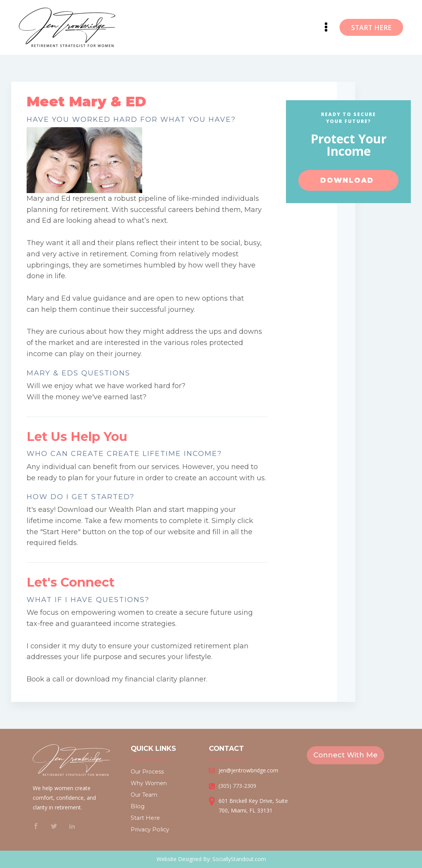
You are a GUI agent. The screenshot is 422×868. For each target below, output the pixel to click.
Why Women (149, 783)
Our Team (144, 795)
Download (348, 181)
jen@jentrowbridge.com (248, 770)
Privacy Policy (150, 829)
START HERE (371, 27)
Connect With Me (346, 755)
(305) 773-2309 (237, 786)
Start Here (145, 818)
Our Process (147, 772)
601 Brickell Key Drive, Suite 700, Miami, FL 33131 (253, 806)
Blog (138, 806)
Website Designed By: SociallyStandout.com (211, 859)
